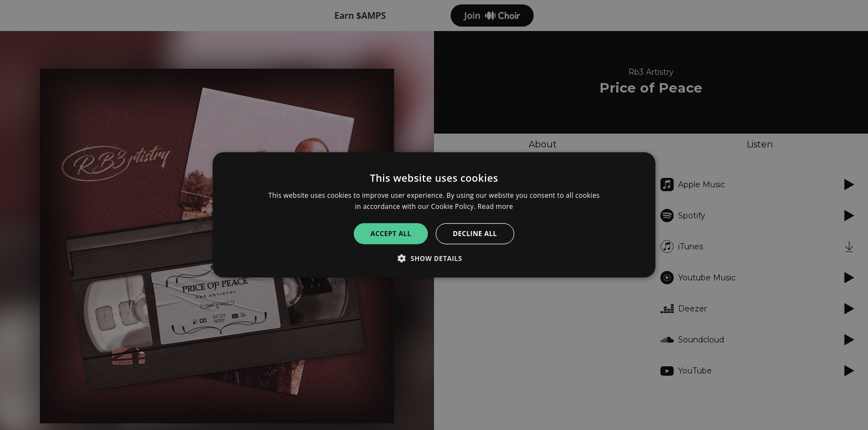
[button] (434, 258)
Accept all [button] (391, 234)
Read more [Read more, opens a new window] (495, 206)
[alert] (434, 215)
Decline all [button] (475, 234)
